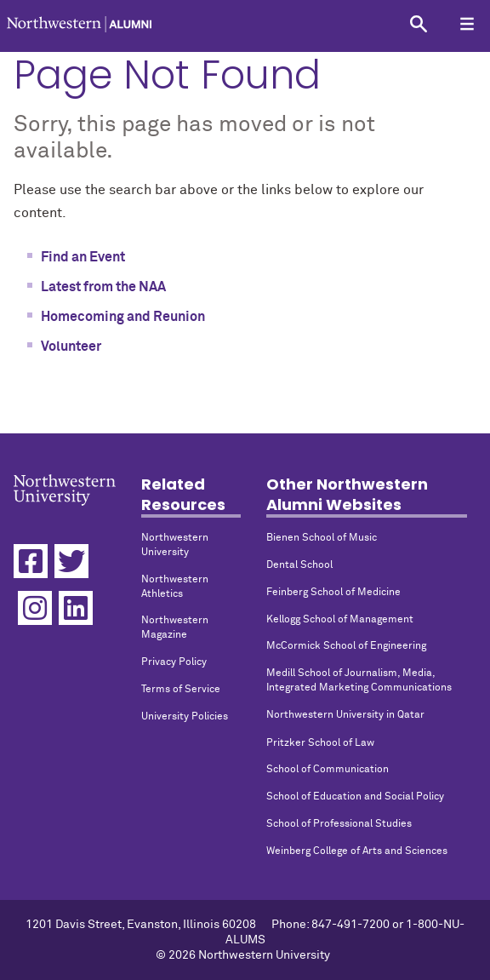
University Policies (185, 717)
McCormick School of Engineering (346, 646)
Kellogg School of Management (340, 620)
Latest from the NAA (103, 287)
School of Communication (328, 770)
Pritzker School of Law (320, 743)
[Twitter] (71, 561)
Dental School (299, 565)
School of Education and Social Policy (355, 797)
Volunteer (71, 347)
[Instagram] (35, 608)
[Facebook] (31, 561)
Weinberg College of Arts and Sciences (357, 851)
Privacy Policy (174, 662)
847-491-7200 (350, 925)
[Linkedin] (76, 608)
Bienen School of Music (322, 538)
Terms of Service (181, 690)
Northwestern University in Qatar (345, 715)
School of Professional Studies (339, 824)
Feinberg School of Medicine (333, 593)
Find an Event (83, 257)
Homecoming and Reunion (123, 317)
